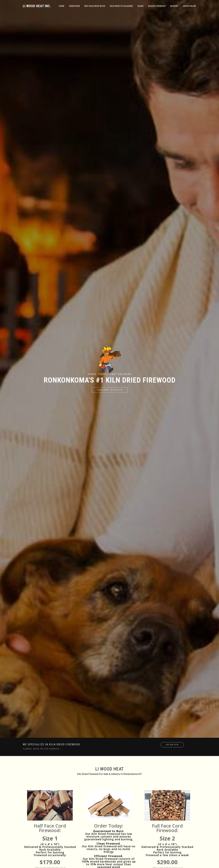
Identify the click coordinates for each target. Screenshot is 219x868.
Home (62, 6)
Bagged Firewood (157, 6)
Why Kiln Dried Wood (95, 6)
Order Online (189, 6)
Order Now (74, 6)
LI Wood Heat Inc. (37, 6)
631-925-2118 (172, 745)
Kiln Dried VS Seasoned (121, 6)
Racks (141, 6)
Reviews (174, 6)
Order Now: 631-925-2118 (110, 390)
